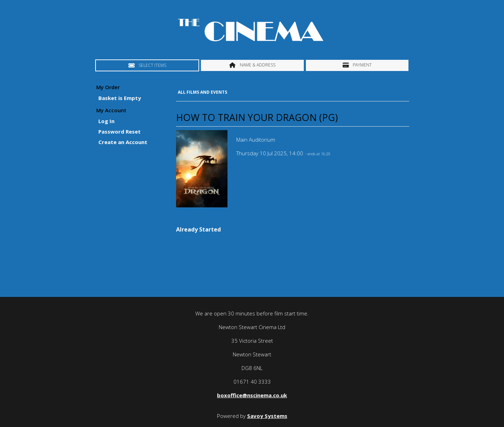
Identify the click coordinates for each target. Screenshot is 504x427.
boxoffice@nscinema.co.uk (252, 395)
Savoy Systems (267, 416)
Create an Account (123, 142)
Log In (106, 121)
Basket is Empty (120, 98)
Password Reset (120, 131)
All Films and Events (202, 92)
